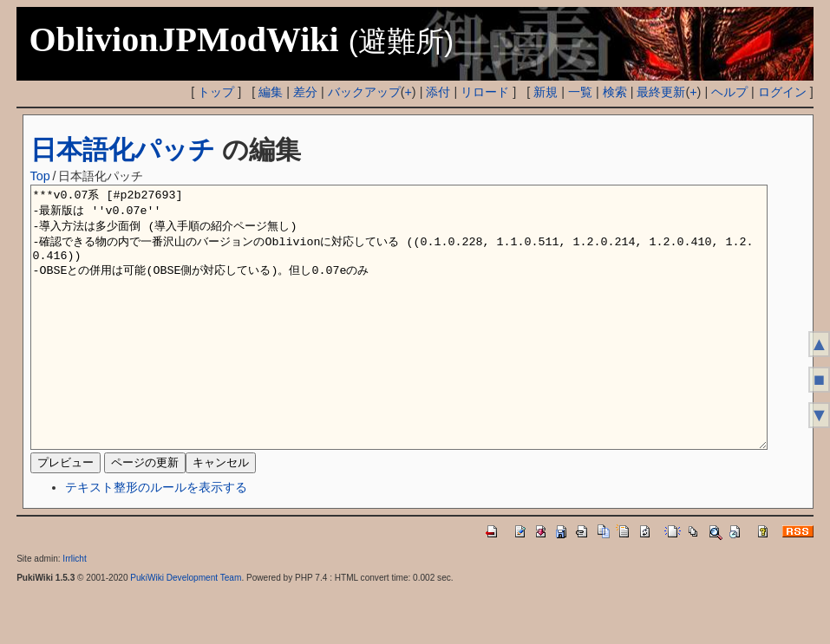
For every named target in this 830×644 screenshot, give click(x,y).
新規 (546, 92)
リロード (485, 92)
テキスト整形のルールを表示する (156, 539)
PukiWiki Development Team (186, 630)
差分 (305, 92)
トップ (216, 92)
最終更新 (661, 92)
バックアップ (364, 92)
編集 (271, 92)
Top (40, 176)
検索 (615, 92)
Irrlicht (74, 611)
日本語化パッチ (123, 150)
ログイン (782, 92)
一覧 (580, 92)
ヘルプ (729, 92)
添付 (438, 92)
